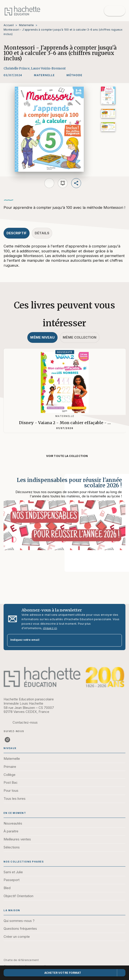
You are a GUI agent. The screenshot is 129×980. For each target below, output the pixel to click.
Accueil (9, 25)
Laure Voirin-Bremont (48, 68)
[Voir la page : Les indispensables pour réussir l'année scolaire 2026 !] (64, 517)
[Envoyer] (116, 640)
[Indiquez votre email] (59, 640)
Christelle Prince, (17, 68)
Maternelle (26, 25)
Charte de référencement (21, 960)
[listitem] (7, 740)
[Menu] (115, 11)
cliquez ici (50, 628)
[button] (44, 75)
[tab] (17, 233)
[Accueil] (22, 11)
